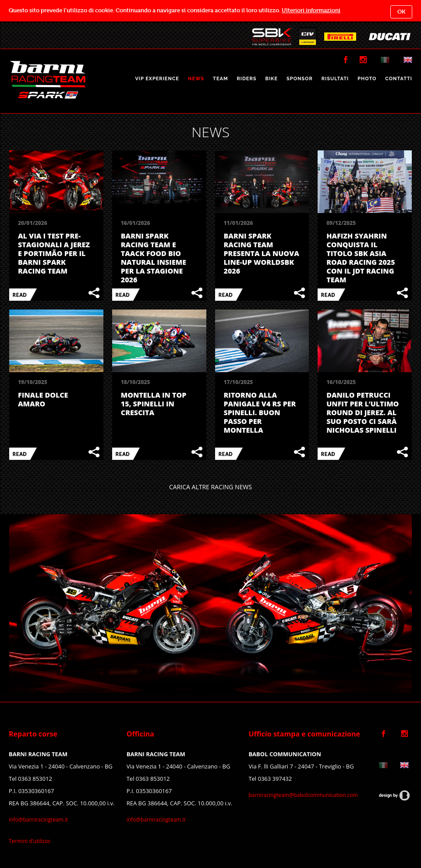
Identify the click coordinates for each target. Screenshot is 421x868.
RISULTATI (335, 79)
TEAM (220, 79)
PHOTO (367, 79)
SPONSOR (300, 79)
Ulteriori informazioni (311, 10)
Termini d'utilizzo (30, 841)
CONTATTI (399, 79)
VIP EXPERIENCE (157, 79)
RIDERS (246, 79)
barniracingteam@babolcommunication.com (303, 795)
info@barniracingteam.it (38, 820)
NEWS (196, 79)
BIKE (271, 79)
